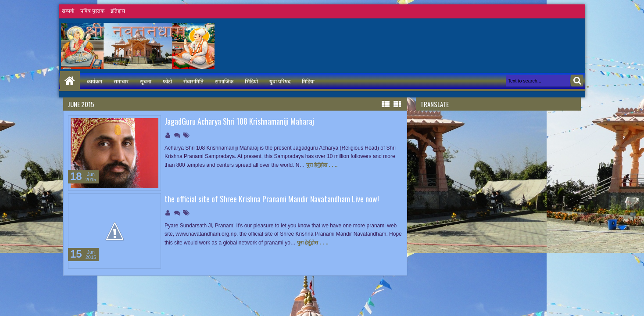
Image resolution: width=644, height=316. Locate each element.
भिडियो (251, 81)
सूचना (146, 81)
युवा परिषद (280, 81)
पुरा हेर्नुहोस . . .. (322, 165)
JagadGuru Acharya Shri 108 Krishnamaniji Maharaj (239, 121)
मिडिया (308, 81)
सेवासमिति (193, 81)
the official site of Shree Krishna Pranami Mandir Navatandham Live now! (272, 199)
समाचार (121, 81)
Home (70, 81)
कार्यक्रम (95, 81)
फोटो (167, 81)
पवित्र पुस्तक (92, 11)
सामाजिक (224, 81)
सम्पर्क (68, 11)
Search (577, 81)
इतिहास (118, 11)
